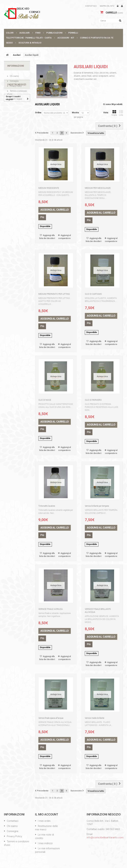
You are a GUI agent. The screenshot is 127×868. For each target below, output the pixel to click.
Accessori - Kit (66, 38)
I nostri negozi (16, 98)
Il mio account (47, 814)
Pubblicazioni (54, 33)
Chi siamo (14, 75)
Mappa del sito (107, 6)
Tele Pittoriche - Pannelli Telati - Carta (29, 38)
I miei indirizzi (45, 843)
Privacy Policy (15, 85)
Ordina (38, 113)
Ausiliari (24, 33)
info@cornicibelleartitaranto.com (105, 837)
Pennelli (73, 33)
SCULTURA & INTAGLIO (30, 43)
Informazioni (16, 66)
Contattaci (91, 6)
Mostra (75, 113)
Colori (10, 33)
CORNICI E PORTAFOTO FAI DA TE (97, 38)
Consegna (14, 80)
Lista (121, 113)
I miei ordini (44, 821)
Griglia (114, 113)
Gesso (9, 43)
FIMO (38, 33)
